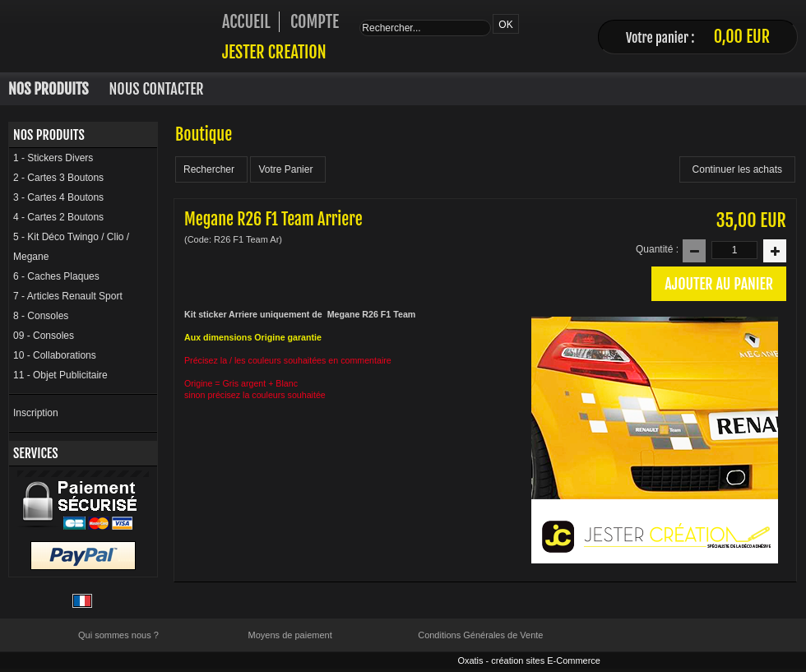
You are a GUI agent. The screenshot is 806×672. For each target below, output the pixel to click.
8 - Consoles (41, 316)
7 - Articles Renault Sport (68, 296)
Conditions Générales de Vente (480, 635)
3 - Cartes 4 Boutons (58, 197)
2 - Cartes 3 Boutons (58, 178)
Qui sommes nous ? (118, 635)
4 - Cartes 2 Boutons (58, 217)
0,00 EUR (742, 37)
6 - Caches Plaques (56, 276)
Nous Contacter (157, 89)
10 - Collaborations (55, 355)
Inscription (36, 413)
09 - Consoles (44, 336)
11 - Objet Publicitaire (60, 375)
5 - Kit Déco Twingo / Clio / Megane (71, 247)
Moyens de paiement (290, 635)
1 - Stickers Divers (53, 158)
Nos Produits (49, 89)
